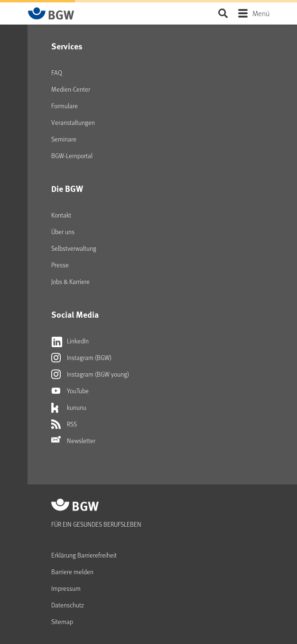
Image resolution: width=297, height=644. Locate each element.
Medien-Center (71, 89)
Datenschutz (68, 605)
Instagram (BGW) (81, 358)
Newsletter (73, 441)
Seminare (64, 139)
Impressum (66, 588)
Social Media (75, 314)
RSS (64, 424)
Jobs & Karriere (70, 281)
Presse (60, 265)
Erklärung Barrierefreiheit (84, 555)
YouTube (70, 391)
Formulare (65, 106)
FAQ (57, 72)
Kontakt (61, 215)
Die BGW (67, 189)
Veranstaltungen (73, 122)
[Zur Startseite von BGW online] (51, 13)
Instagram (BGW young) (90, 374)
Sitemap (62, 621)
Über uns (63, 232)
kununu (69, 407)
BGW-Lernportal (72, 156)
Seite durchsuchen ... (223, 13)
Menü (261, 13)
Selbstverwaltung (74, 248)
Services (67, 46)
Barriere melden (72, 572)
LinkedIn (70, 341)
